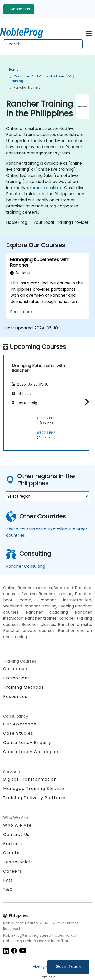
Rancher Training (27, 87)
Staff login (48, 977)
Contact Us (19, 9)
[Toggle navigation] (89, 33)
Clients (11, 853)
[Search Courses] (43, 44)
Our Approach (20, 724)
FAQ (8, 880)
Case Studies (18, 733)
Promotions (17, 678)
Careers (13, 871)
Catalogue (15, 669)
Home (14, 70)
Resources (15, 696)
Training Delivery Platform (34, 798)
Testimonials (18, 862)
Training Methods (24, 687)
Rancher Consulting (26, 566)
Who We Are (17, 825)
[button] (86, 402)
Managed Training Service (34, 789)
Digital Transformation (30, 779)
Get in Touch (68, 967)
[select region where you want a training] (48, 496)
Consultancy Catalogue (31, 752)
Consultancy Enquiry (27, 743)
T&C (8, 890)
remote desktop (46, 188)
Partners (13, 844)
